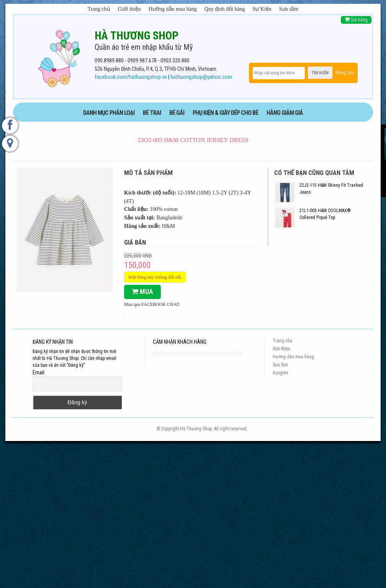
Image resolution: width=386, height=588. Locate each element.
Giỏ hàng (356, 20)
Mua (142, 292)
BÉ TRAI (152, 113)
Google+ (281, 373)
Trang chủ (99, 9)
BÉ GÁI (177, 113)
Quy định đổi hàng (225, 9)
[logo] (59, 57)
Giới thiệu (129, 9)
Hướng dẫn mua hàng (173, 9)
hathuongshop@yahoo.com (201, 77)
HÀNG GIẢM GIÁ (285, 113)
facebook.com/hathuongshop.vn (131, 77)
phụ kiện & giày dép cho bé (225, 113)
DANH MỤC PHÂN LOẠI (109, 113)
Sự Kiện (262, 9)
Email (38, 372)
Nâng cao (345, 73)
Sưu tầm (289, 9)
